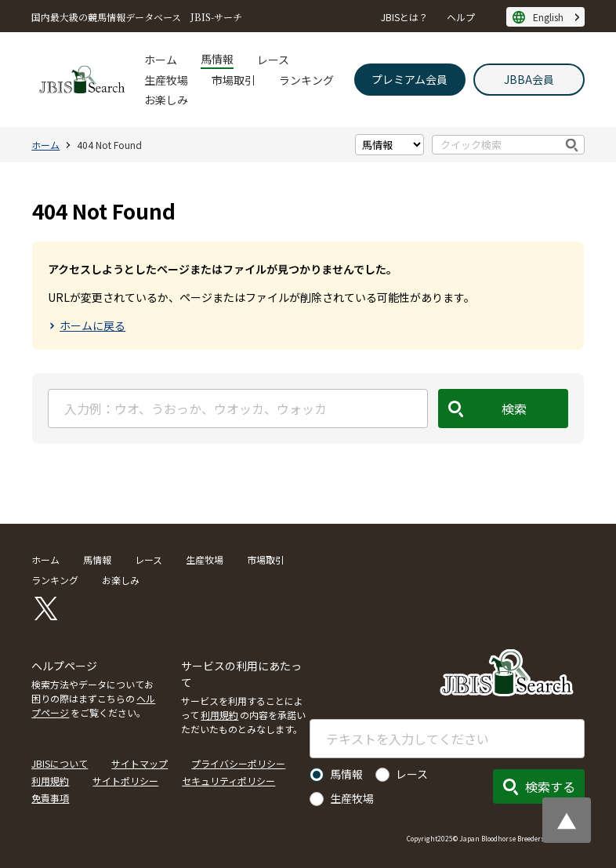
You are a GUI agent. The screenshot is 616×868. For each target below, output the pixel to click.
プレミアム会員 (409, 79)
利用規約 (219, 715)
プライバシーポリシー (238, 763)
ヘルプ (461, 17)
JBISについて (60, 763)
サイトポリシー (125, 781)
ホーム (161, 60)
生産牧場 (166, 80)
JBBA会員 (529, 79)
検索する (550, 786)
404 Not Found (109, 145)
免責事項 (50, 798)
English (548, 17)
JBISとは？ (404, 17)
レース (273, 60)
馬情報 (217, 59)
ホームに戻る (92, 325)
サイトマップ (140, 763)
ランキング (306, 80)
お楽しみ (166, 100)
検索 (573, 145)
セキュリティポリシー (228, 781)
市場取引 (234, 80)
